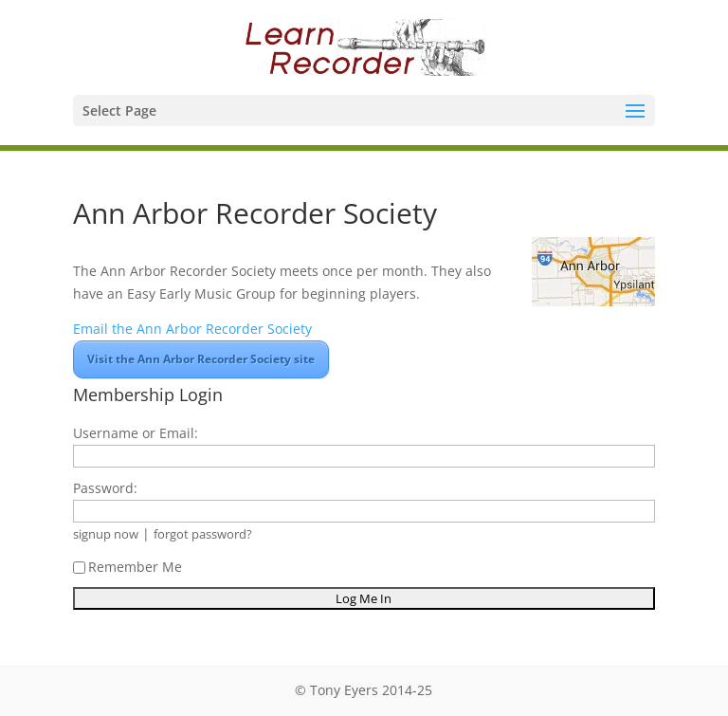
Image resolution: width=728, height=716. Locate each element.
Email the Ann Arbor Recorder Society (192, 329)
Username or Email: (136, 433)
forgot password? (203, 534)
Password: (105, 488)
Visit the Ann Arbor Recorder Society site (201, 359)
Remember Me (127, 567)
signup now (106, 534)
